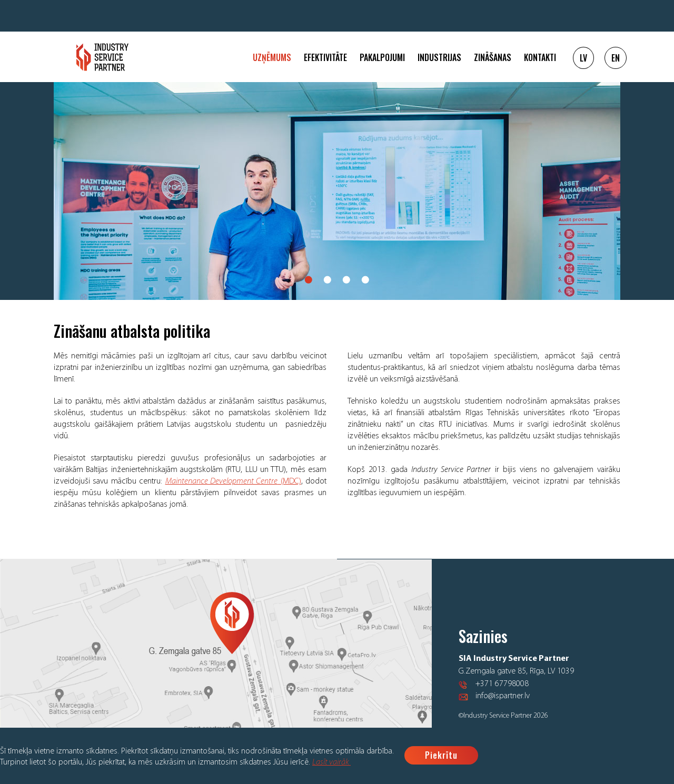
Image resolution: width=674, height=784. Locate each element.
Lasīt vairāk (331, 762)
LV (583, 58)
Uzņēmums (272, 57)
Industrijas (439, 57)
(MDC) (233, 481)
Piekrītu (441, 755)
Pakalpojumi (382, 57)
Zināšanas (493, 57)
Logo (102, 57)
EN (616, 58)
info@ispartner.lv (503, 696)
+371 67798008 (502, 684)
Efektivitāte (325, 57)
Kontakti (540, 57)
